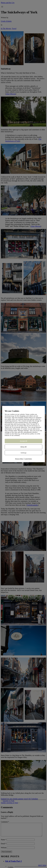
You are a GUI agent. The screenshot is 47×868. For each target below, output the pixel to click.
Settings (23, 453)
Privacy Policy (19, 459)
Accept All (23, 441)
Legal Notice (28, 459)
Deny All (23, 447)
